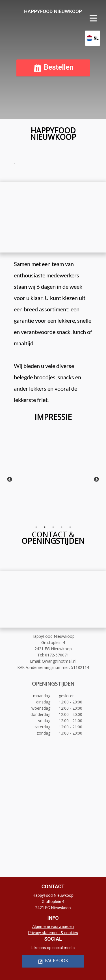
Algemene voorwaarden (53, 926)
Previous (10, 480)
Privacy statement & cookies (53, 933)
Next (96, 480)
